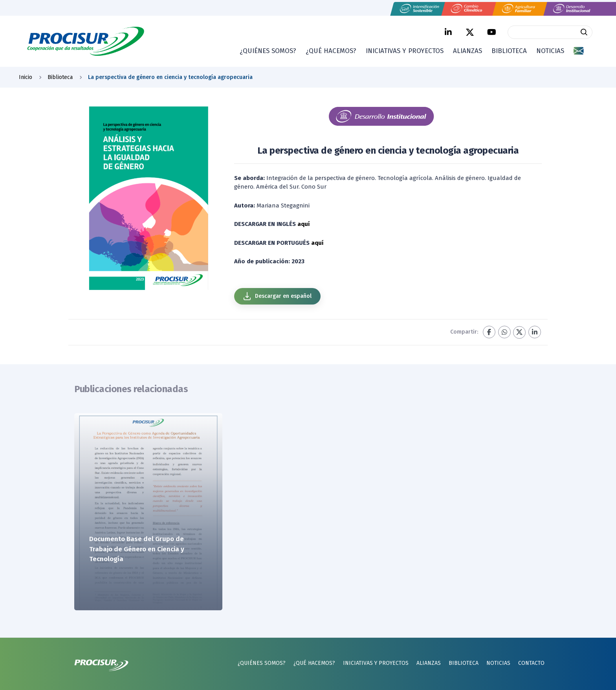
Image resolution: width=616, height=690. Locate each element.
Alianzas (467, 51)
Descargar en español (277, 296)
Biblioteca (509, 51)
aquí (303, 224)
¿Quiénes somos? (268, 51)
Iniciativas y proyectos (405, 51)
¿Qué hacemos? (331, 51)
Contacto (531, 663)
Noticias (550, 51)
